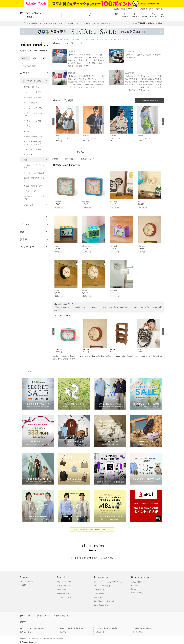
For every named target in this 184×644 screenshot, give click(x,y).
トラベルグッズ (30, 191)
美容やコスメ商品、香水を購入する (72, 627)
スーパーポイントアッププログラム (108, 581)
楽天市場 (159, 9)
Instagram (135, 588)
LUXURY (23, 584)
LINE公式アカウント (139, 591)
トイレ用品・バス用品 (32, 97)
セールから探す (63, 592)
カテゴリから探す (64, 588)
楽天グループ (146, 9)
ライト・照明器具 (30, 103)
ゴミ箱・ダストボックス (33, 186)
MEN (34, 58)
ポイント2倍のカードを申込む (107, 627)
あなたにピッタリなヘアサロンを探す (34, 627)
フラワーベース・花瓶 (32, 149)
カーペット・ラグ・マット (34, 108)
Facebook (135, 584)
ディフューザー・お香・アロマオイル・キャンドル (34, 143)
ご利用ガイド (99, 588)
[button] (68, 126)
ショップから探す (64, 584)
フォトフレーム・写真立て (34, 173)
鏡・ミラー (28, 155)
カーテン (27, 126)
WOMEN (25, 58)
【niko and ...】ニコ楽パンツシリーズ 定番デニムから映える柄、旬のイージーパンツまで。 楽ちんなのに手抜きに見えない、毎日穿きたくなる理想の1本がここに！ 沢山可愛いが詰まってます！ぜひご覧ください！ (86, 60)
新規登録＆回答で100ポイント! (126, 9)
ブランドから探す (64, 581)
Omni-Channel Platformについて (107, 604)
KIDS (44, 58)
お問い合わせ (99, 592)
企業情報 (23, 637)
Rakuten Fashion (66, 39)
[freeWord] (34, 66)
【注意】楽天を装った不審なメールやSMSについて (92, 528)
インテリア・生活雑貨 (32, 81)
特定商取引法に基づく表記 (105, 600)
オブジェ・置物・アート (33, 136)
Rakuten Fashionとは (102, 584)
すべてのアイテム (64, 596)
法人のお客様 (99, 596)
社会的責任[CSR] (49, 637)
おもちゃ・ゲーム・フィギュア (34, 166)
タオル (26, 131)
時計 (25, 160)
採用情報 (60, 637)
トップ (55, 39)
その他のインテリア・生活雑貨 (34, 198)
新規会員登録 (136, 581)
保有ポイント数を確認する (142, 627)
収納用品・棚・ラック (32, 87)
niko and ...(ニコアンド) (84, 39)
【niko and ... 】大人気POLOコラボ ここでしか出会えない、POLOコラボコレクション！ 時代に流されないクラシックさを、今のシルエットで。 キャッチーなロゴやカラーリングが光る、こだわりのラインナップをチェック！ (87, 82)
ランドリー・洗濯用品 (32, 92)
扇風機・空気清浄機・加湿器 (34, 179)
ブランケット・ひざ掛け (33, 121)
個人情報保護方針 (35, 637)
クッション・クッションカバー (34, 114)
